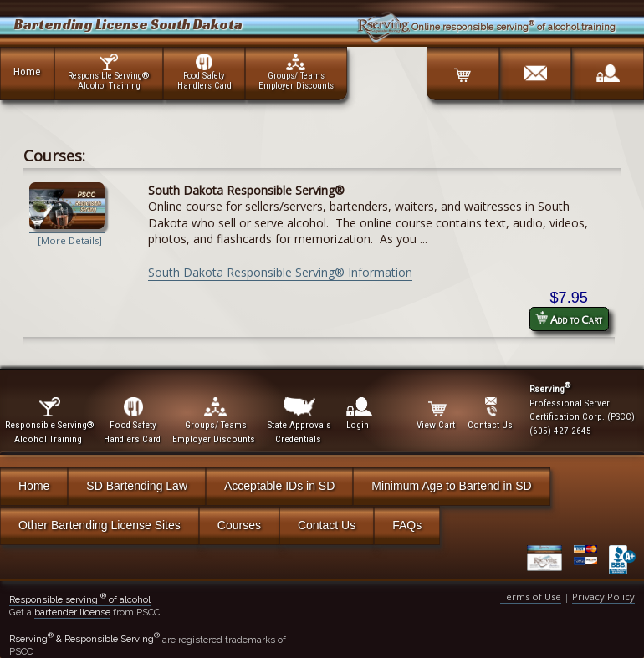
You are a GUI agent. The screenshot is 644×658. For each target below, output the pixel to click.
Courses (239, 525)
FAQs (407, 525)
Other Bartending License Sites (100, 525)
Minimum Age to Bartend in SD (451, 486)
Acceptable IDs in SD (279, 486)
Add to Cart (569, 319)
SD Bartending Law (137, 486)
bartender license (72, 612)
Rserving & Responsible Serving (84, 639)
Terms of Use (531, 597)
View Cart (437, 414)
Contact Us (327, 525)
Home (27, 71)
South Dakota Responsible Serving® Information (280, 272)
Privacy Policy (603, 597)
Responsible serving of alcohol (80, 599)
